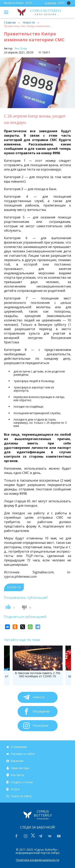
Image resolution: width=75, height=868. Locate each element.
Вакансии (17, 761)
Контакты (17, 775)
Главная (10, 22)
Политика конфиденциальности (37, 860)
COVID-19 (14, 587)
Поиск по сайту (21, 796)
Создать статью (22, 782)
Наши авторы (20, 768)
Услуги (15, 789)
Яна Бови (20, 48)
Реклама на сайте (23, 754)
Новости (29, 22)
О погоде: (51, 3)
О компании (19, 747)
